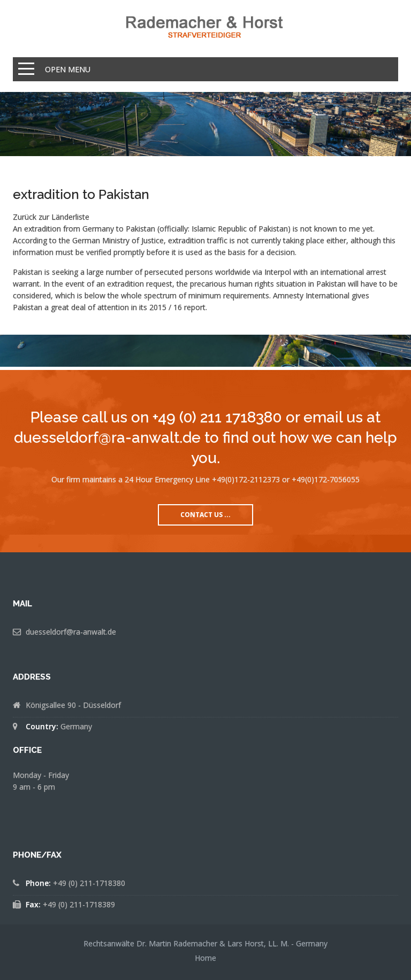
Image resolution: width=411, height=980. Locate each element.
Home (205, 958)
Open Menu (68, 69)
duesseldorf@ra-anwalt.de (71, 632)
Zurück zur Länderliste (51, 217)
